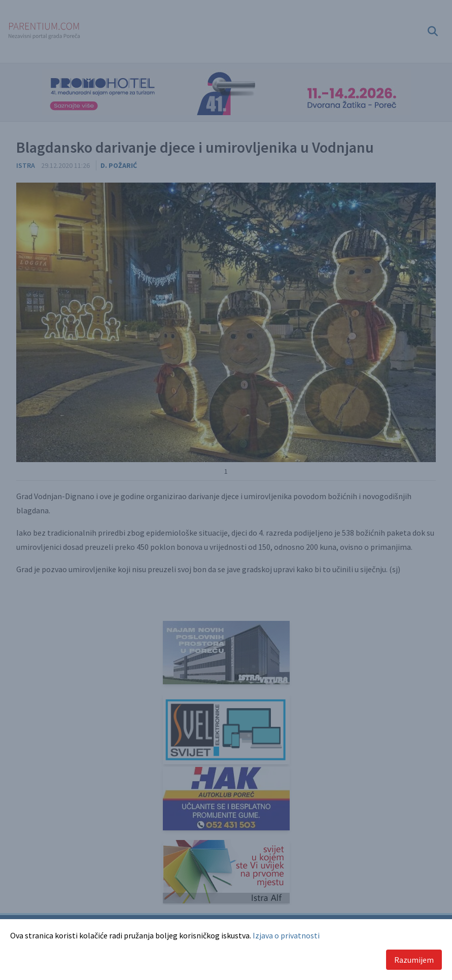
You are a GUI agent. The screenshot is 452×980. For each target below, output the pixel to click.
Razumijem (414, 960)
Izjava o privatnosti (286, 935)
